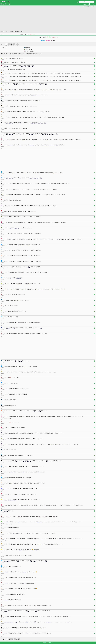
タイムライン (33, 34)
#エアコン (20, 54)
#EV (16, 54)
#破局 (22, 34)
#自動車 (13, 54)
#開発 (30, 54)
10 (17, 44)
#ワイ (7, 54)
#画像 (33, 54)
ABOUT (85, 4)
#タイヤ (36, 54)
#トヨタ (40, 54)
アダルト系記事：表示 (89, 6)
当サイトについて (48, 643)
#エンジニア (25, 54)
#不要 (10, 54)
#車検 (43, 41)
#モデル (27, 34)
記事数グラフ (55, 37)
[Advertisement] (45, 18)
